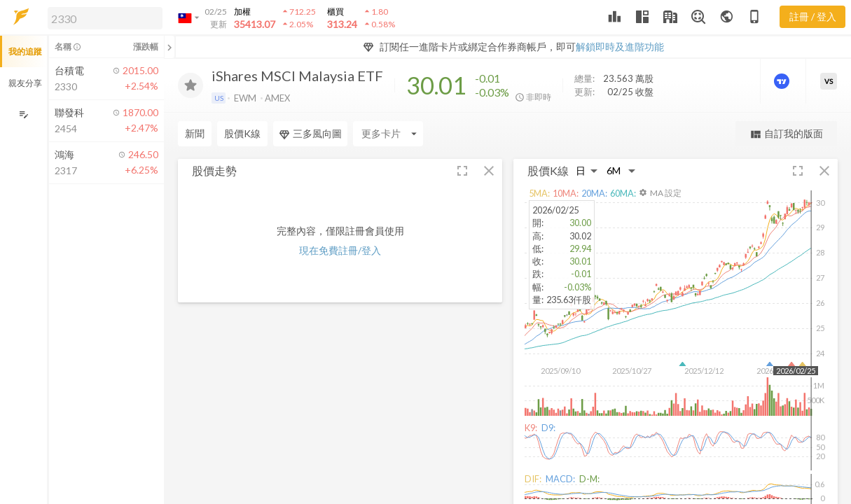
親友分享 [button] (25, 83)
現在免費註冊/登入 (340, 250)
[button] (102, 17)
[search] (105, 18)
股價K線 (242, 133)
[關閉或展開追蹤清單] (169, 47)
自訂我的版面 (786, 134)
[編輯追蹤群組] (23, 114)
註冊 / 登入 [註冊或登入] (813, 16)
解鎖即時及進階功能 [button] (620, 47)
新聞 (195, 133)
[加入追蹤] (191, 85)
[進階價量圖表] (783, 81)
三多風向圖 (310, 134)
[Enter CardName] (388, 134)
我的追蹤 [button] (25, 51)
